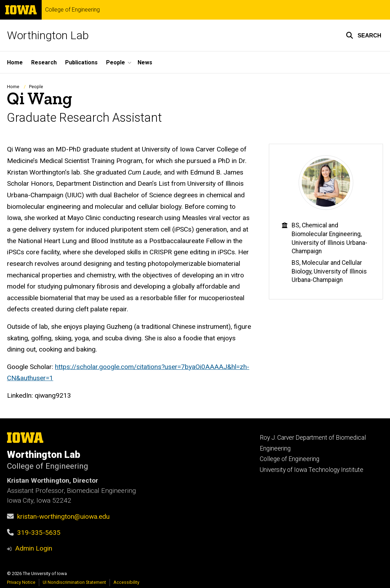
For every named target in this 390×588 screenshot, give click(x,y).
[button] (364, 35)
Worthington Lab (48, 35)
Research (44, 62)
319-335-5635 (39, 533)
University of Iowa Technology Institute (312, 470)
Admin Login (34, 548)
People (36, 87)
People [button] (116, 62)
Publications (81, 62)
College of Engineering (72, 10)
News (145, 62)
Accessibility (126, 582)
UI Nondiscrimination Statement (74, 582)
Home (15, 62)
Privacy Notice (21, 582)
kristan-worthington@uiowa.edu (63, 516)
